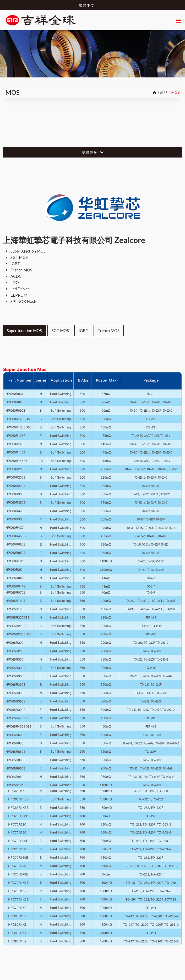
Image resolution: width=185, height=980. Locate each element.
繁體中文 (87, 5)
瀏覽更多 (93, 152)
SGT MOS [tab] (60, 331)
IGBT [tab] (83, 331)
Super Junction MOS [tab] (24, 331)
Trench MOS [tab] (109, 331)
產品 (164, 92)
